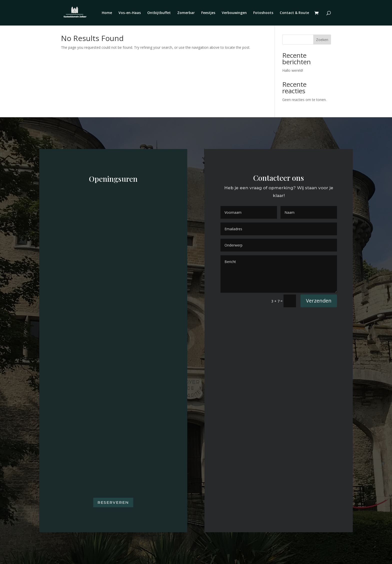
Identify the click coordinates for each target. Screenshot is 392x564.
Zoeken (322, 40)
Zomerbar (186, 13)
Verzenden (319, 301)
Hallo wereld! (293, 70)
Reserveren (113, 502)
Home (107, 13)
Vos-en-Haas (130, 13)
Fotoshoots (263, 13)
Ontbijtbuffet (159, 13)
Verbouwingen (234, 13)
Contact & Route (294, 13)
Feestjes (208, 13)
